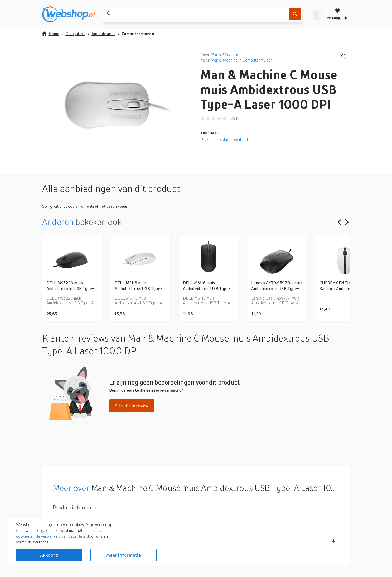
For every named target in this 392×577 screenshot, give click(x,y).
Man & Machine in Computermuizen (242, 60)
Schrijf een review (132, 406)
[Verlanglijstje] (337, 14)
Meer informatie (123, 555)
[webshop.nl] (69, 14)
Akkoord (49, 555)
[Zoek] (295, 14)
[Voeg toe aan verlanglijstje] (344, 57)
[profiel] (316, 14)
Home (51, 34)
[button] (117, 104)
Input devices (103, 34)
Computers (75, 34)
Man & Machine (224, 54)
